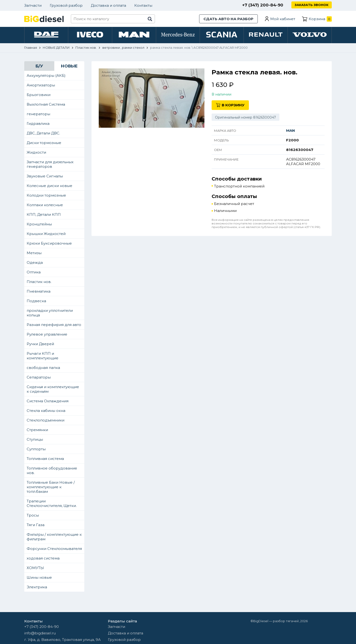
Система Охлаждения (48, 401)
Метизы (34, 253)
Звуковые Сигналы (45, 176)
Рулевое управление (47, 334)
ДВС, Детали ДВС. (43, 133)
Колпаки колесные (45, 205)
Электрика (37, 587)
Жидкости (36, 152)
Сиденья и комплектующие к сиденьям (53, 389)
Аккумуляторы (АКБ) (46, 75)
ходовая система (43, 558)
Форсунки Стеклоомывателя (54, 549)
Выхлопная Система (46, 104)
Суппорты (36, 449)
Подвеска (36, 301)
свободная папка (43, 368)
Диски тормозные (44, 143)
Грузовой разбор (66, 5)
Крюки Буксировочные (49, 243)
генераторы (38, 114)
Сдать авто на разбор (228, 19)
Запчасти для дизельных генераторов (50, 164)
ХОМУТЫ (35, 568)
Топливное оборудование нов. (52, 470)
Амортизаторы (41, 85)
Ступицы (35, 439)
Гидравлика (38, 123)
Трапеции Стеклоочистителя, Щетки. (52, 503)
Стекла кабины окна (46, 411)
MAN (291, 130)
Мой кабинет (283, 19)
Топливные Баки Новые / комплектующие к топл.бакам (51, 487)
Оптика (34, 272)
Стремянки (37, 430)
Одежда (35, 262)
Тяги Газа (36, 525)
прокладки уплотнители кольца (50, 313)
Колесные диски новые (49, 186)
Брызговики (39, 95)
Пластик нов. (39, 282)
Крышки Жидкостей (46, 234)
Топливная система (45, 459)
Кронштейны (39, 224)
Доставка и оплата (108, 5)
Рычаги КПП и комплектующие (43, 356)
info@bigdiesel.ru (40, 633)
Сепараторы (39, 377)
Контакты (143, 5)
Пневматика (39, 291)
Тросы (33, 515)
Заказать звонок (312, 5)
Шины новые (39, 577)
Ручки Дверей (40, 344)
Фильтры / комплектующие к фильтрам (54, 537)
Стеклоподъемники (46, 420)
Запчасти (33, 5)
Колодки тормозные (46, 195)
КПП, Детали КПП (44, 214)
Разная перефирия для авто (54, 325)
